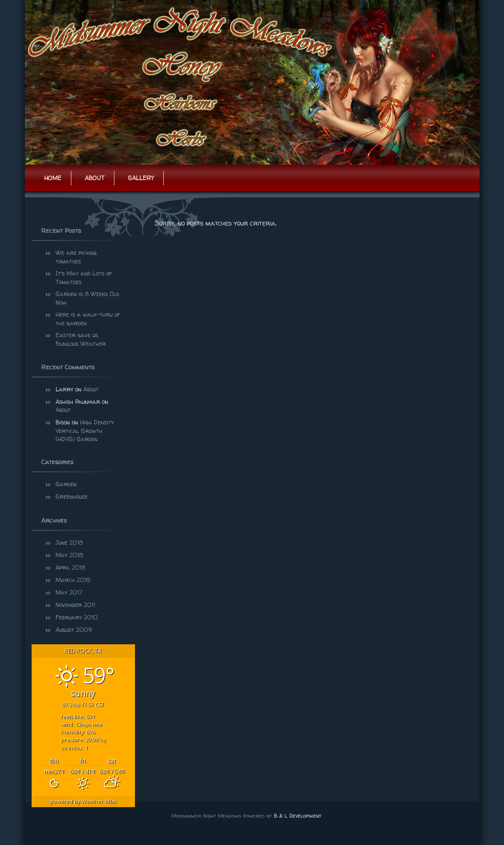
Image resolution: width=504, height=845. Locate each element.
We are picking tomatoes (77, 257)
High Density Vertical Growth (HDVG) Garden (85, 431)
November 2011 (75, 605)
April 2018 (70, 567)
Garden (66, 484)
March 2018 (73, 580)
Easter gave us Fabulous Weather (81, 339)
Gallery (141, 178)
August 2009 (74, 630)
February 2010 (77, 617)
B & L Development (297, 816)
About (95, 178)
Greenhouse (72, 497)
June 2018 (69, 542)
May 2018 (69, 555)
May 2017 (69, 592)
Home (53, 178)
